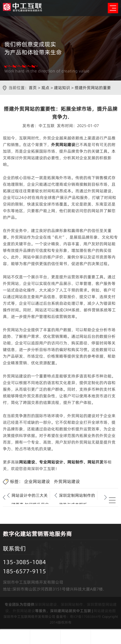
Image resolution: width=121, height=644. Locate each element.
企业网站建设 (37, 481)
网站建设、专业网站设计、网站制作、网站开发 (61, 462)
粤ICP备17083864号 (86, 617)
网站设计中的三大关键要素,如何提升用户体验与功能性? (30, 496)
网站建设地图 (105, 611)
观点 (45, 88)
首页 (33, 88)
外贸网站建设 (63, 145)
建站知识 (62, 88)
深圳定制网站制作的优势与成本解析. (77, 496)
